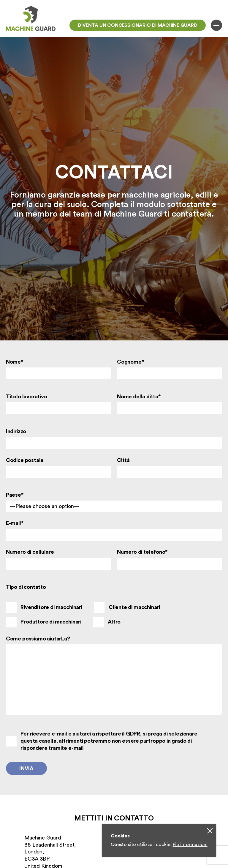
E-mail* (15, 523)
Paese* (15, 495)
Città (123, 460)
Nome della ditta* (139, 397)
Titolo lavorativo (27, 397)
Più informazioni (190, 845)
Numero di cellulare (30, 552)
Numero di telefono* (142, 552)
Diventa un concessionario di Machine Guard (137, 25)
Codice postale (25, 460)
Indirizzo (16, 431)
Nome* (15, 362)
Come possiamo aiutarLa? (38, 639)
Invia (26, 768)
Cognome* (131, 362)
